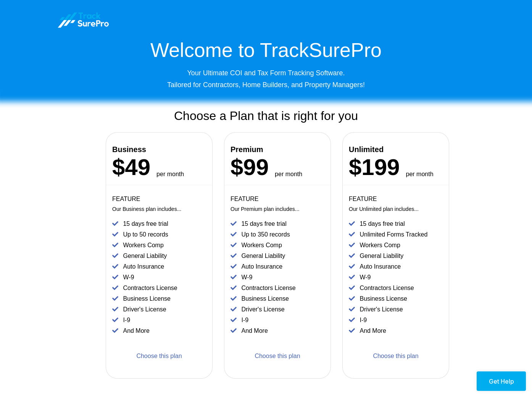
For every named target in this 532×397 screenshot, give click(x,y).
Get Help (501, 381)
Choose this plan (159, 356)
